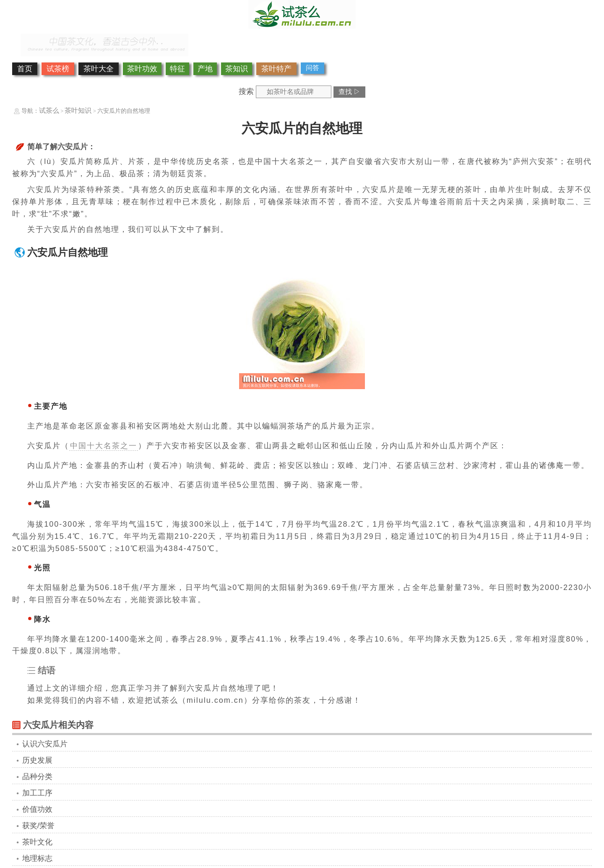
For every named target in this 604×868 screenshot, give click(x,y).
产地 (205, 69)
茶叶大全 (99, 69)
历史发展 (37, 760)
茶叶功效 (142, 69)
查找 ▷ (349, 92)
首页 (25, 69)
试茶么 (49, 110)
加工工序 (37, 793)
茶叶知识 (78, 110)
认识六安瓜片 (45, 744)
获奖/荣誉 (38, 826)
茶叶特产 (276, 69)
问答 (312, 68)
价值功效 (37, 809)
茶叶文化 (37, 842)
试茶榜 (58, 69)
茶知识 (237, 69)
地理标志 (37, 858)
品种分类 (37, 777)
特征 (177, 69)
